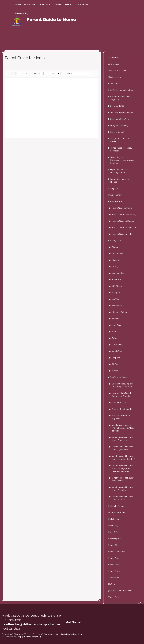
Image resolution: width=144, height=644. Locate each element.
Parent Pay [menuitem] (113, 526)
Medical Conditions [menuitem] (117, 513)
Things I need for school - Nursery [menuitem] (122, 140)
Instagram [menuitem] (116, 293)
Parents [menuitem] (69, 4)
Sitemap (18, 637)
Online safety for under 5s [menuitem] (123, 409)
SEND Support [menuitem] (115, 539)
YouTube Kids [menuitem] (118, 273)
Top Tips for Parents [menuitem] (119, 377)
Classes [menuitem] (57, 4)
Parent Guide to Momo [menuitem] (122, 208)
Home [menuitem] (18, 4)
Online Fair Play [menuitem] (119, 403)
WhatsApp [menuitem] (117, 351)
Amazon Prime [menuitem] (119, 254)
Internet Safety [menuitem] (115, 195)
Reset (52, 74)
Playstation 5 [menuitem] (118, 345)
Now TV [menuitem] (116, 332)
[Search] (82, 74)
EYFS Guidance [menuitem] (117, 106)
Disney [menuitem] (115, 267)
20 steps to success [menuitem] (117, 70)
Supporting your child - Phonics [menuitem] (120, 180)
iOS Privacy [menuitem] (117, 286)
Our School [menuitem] (30, 4)
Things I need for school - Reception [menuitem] (122, 149)
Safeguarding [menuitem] (22, 13)
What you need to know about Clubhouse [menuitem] (123, 439)
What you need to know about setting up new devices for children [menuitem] (123, 468)
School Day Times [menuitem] (117, 552)
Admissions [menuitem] (113, 57)
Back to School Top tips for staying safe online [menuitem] (123, 385)
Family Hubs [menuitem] (114, 188)
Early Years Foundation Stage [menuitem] (121, 90)
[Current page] (18, 74)
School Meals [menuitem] (114, 565)
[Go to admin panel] (32, 637)
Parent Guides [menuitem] (116, 201)
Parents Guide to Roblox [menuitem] (123, 221)
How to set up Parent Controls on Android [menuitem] (121, 395)
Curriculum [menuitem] (44, 4)
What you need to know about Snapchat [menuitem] (123, 489)
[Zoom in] (40, 74)
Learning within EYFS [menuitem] (120, 119)
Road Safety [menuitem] (114, 532)
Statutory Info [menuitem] (83, 4)
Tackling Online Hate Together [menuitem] (121, 417)
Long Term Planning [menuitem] (119, 125)
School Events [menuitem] (115, 558)
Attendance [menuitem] (114, 64)
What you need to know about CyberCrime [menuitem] (123, 448)
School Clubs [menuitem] (114, 545)
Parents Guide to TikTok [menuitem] (123, 234)
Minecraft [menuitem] (116, 319)
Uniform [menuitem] (112, 584)
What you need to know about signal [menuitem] (123, 479)
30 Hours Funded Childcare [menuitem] (120, 591)
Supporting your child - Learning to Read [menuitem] (120, 171)
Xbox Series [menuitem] (117, 325)
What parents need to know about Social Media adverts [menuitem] (123, 428)
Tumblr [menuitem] (115, 371)
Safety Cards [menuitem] (116, 241)
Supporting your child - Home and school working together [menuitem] (122, 160)
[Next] (26, 74)
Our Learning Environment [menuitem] (122, 112)
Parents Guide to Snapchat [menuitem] (124, 228)
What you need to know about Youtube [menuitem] (123, 498)
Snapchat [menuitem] (116, 358)
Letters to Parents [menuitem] (116, 506)
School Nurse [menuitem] (114, 571)
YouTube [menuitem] (116, 299)
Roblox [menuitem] (115, 338)
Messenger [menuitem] (117, 306)
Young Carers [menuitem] (114, 597)
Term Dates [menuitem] (114, 578)
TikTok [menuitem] (115, 364)
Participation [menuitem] (114, 519)
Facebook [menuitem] (116, 280)
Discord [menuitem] (115, 260)
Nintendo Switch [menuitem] (119, 312)
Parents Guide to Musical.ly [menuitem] (124, 214)
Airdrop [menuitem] (115, 247)
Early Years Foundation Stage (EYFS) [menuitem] (120, 98)
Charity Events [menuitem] (115, 77)
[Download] (58, 74)
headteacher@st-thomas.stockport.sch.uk (31, 624)
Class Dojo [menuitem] (113, 84)
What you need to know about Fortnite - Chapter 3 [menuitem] (124, 458)
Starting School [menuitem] (117, 132)
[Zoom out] (46, 74)
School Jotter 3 (71, 634)
